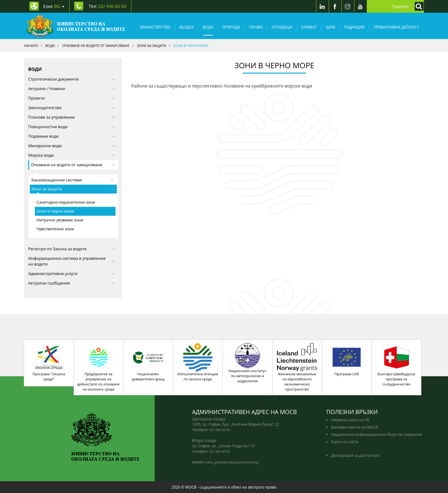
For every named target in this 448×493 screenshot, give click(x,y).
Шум (331, 27)
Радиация (354, 27)
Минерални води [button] (72, 146)
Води (208, 27)
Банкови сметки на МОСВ (354, 427)
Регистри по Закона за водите (72, 249)
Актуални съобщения (72, 283)
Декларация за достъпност (356, 455)
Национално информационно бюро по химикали (376, 434)
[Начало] (76, 26)
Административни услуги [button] (72, 274)
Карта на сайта (345, 442)
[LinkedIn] (322, 6)
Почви (256, 27)
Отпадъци (282, 27)
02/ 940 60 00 (220, 430)
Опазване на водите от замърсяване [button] (73, 165)
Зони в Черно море (55, 211)
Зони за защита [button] (72, 189)
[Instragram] (348, 6)
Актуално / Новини (72, 89)
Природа (231, 27)
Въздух (187, 27)
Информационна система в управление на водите (72, 261)
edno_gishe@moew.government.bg (232, 462)
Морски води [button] (72, 155)
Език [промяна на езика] (54, 6)
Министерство (155, 27)
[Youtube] (360, 6)
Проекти (72, 98)
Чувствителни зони (55, 229)
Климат (309, 27)
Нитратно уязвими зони (60, 220)
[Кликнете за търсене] (418, 6)
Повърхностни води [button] (72, 127)
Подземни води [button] (72, 136)
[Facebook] (335, 6)
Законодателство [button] (72, 108)
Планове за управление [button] (72, 117)
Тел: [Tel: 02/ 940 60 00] (107, 6)
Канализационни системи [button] (72, 180)
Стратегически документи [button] (72, 79)
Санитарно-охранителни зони (66, 202)
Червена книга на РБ (350, 420)
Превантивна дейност (396, 27)
